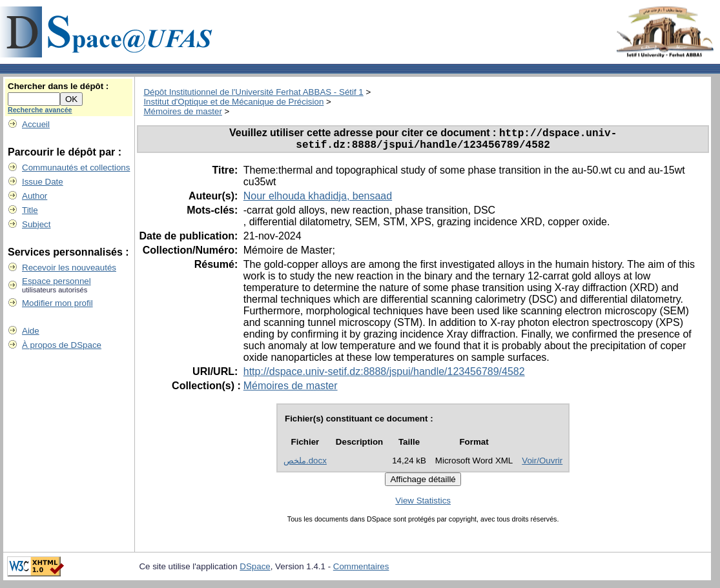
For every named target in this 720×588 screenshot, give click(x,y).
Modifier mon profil (57, 303)
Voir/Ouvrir (542, 465)
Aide (31, 331)
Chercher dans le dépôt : (58, 86)
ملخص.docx (305, 465)
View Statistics (423, 505)
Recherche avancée (40, 110)
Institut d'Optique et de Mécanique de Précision (233, 102)
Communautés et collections (76, 167)
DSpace (255, 571)
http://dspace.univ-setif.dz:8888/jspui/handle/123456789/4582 (384, 376)
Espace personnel (57, 281)
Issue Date (43, 182)
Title (30, 210)
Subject (36, 224)
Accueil (36, 124)
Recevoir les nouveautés (69, 268)
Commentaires (361, 571)
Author (35, 196)
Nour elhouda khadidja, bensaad (318, 200)
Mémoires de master (182, 111)
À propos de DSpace (62, 345)
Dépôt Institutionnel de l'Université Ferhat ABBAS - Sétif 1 (253, 92)
